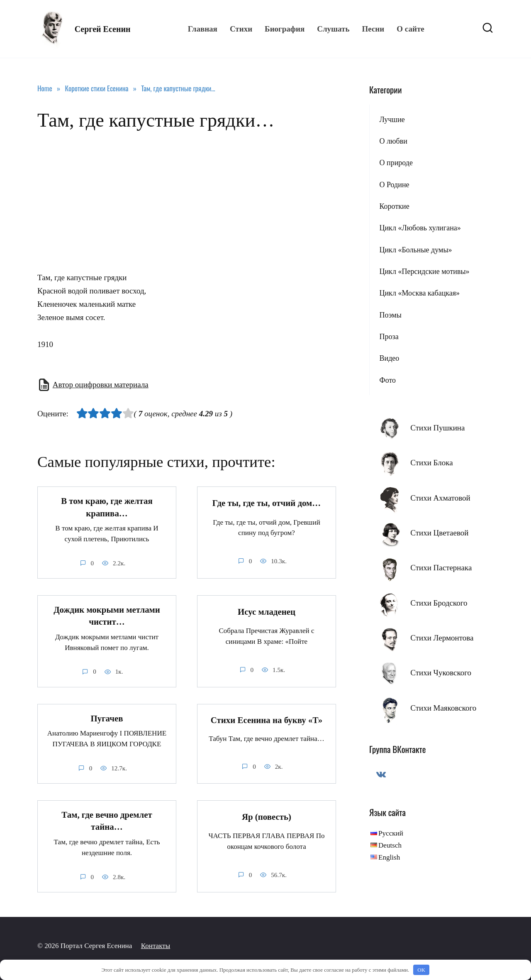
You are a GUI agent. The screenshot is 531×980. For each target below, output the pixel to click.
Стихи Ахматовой (440, 498)
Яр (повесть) (267, 817)
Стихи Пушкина (437, 428)
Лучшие (392, 120)
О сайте (410, 29)
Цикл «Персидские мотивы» (424, 271)
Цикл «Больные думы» (415, 250)
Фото (387, 380)
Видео (389, 358)
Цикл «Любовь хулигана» (420, 228)
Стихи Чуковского (441, 673)
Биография (285, 29)
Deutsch (390, 845)
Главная (203, 29)
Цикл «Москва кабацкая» (419, 293)
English (389, 857)
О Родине (394, 185)
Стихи (241, 29)
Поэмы (390, 315)
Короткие (394, 206)
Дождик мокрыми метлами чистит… (107, 616)
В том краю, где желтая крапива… (107, 507)
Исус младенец (267, 612)
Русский (391, 833)
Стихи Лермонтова (442, 638)
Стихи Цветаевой (439, 533)
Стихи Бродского (439, 603)
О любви (393, 141)
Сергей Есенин (103, 29)
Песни (373, 29)
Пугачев (107, 719)
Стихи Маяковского (443, 708)
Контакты (156, 946)
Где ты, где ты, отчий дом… (267, 503)
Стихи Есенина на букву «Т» (267, 720)
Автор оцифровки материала (101, 385)
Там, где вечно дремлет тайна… (107, 821)
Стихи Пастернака (441, 568)
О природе (396, 163)
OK (421, 970)
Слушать (333, 29)
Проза (389, 337)
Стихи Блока (431, 463)
